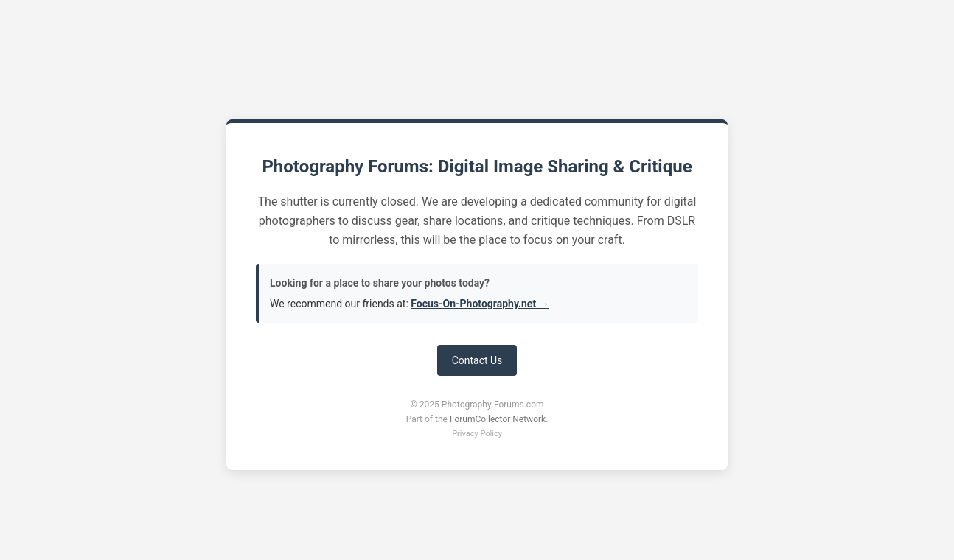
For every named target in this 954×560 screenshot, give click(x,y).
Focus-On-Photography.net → (480, 304)
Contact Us (477, 360)
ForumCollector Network (498, 419)
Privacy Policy (477, 434)
